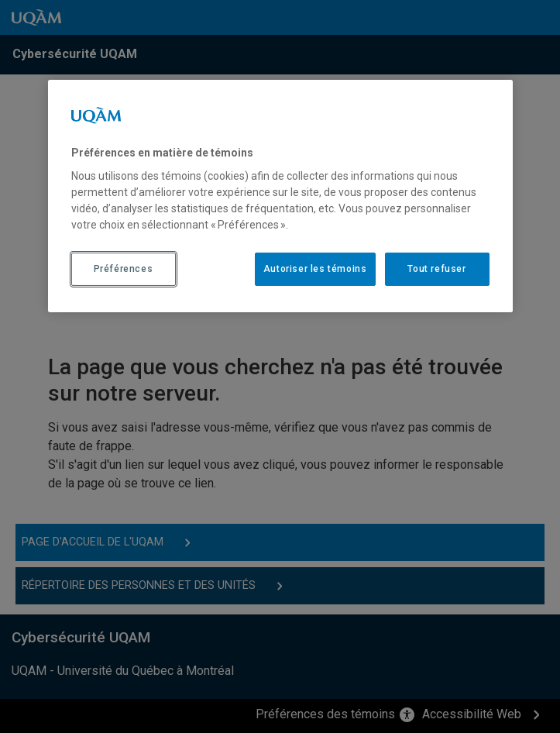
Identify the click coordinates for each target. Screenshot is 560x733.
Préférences (124, 269)
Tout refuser (436, 269)
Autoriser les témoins (315, 269)
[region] (280, 196)
